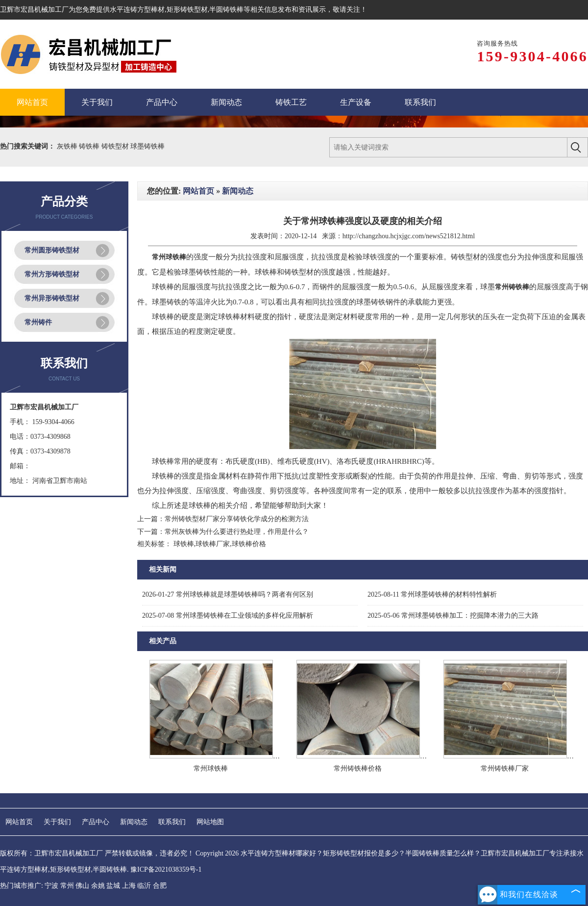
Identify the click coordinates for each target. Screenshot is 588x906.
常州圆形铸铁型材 (52, 250)
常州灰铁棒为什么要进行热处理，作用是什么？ (237, 532)
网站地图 (210, 822)
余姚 (98, 886)
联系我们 (172, 822)
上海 (129, 886)
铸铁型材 (116, 146)
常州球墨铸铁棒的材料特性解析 (432, 594)
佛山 (82, 886)
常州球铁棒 (211, 768)
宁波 (51, 886)
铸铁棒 (90, 146)
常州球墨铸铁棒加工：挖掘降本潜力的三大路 (453, 616)
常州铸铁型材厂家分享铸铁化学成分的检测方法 (237, 519)
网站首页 (198, 191)
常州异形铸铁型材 (52, 298)
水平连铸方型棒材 (137, 10)
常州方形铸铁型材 (52, 274)
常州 (67, 886)
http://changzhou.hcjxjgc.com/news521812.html (409, 236)
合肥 (160, 886)
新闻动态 (238, 191)
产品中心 (96, 822)
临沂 (144, 886)
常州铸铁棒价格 (358, 768)
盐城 (113, 886)
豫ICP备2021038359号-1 (166, 869)
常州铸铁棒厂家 (505, 768)
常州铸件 (38, 322)
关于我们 (57, 822)
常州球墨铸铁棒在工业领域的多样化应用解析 (228, 616)
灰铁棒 (68, 146)
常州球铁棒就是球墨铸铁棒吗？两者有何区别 (228, 594)
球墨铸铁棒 (147, 146)
